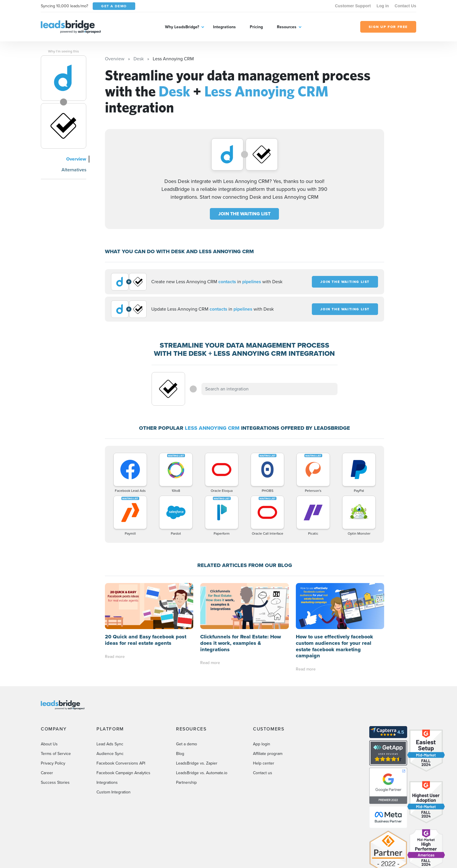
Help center (264, 763)
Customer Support (353, 6)
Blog (180, 754)
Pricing (256, 27)
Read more (115, 657)
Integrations (224, 27)
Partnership (186, 782)
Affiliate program (268, 754)
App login (262, 744)
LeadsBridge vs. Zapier (197, 763)
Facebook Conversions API (121, 763)
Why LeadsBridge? (182, 27)
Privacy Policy (53, 763)
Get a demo (187, 744)
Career (47, 773)
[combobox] (270, 389)
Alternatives (74, 170)
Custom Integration (114, 792)
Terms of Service (56, 754)
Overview (76, 159)
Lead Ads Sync (110, 744)
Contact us (263, 773)
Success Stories (55, 782)
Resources (287, 27)
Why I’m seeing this (64, 51)
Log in (383, 6)
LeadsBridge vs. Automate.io (202, 773)
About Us (49, 744)
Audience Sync (110, 754)
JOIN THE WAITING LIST (244, 214)
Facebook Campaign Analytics (123, 773)
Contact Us (405, 6)
